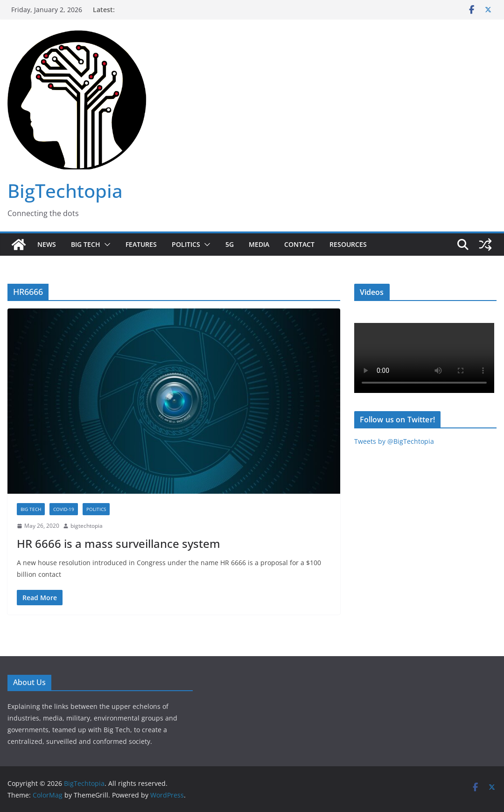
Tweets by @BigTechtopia (394, 441)
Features (141, 244)
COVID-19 (64, 509)
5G (230, 244)
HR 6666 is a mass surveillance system (119, 543)
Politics (186, 244)
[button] (105, 245)
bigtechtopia (87, 526)
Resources (348, 244)
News (47, 244)
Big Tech (86, 244)
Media (259, 244)
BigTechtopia (65, 191)
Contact (299, 244)
